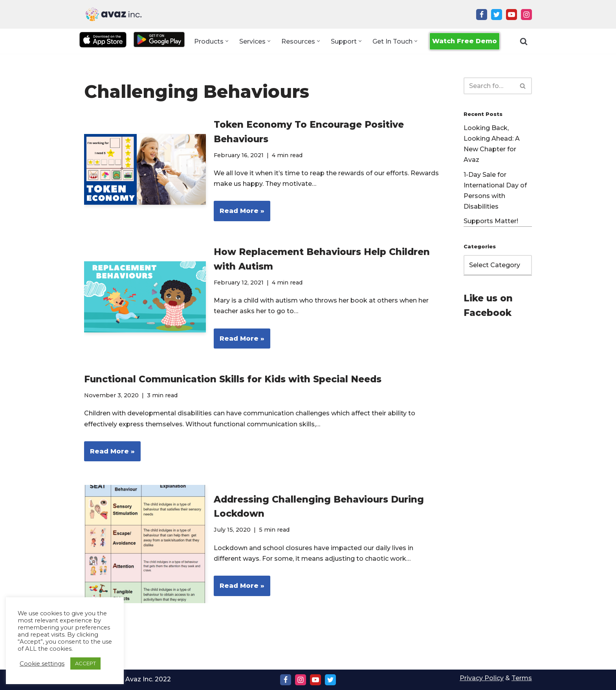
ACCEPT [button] (85, 663)
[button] (227, 41)
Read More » (239, 213)
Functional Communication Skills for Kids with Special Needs (233, 379)
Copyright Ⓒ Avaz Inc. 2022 (127, 679)
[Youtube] (511, 15)
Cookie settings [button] (42, 664)
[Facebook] (482, 15)
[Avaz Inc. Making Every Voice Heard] (114, 14)
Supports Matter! (491, 221)
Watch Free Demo (465, 41)
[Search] (524, 41)
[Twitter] (497, 15)
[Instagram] (526, 15)
